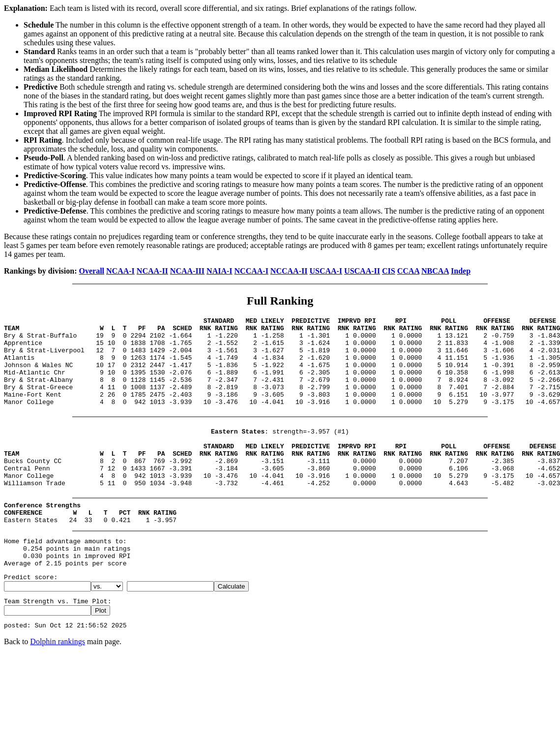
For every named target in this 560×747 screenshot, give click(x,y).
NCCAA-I (251, 271)
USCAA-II (362, 271)
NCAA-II (152, 271)
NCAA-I (120, 271)
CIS (389, 271)
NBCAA (435, 271)
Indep (461, 271)
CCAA (408, 271)
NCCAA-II (289, 271)
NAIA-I (219, 271)
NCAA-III (187, 271)
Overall (92, 271)
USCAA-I (326, 271)
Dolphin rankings (58, 690)
